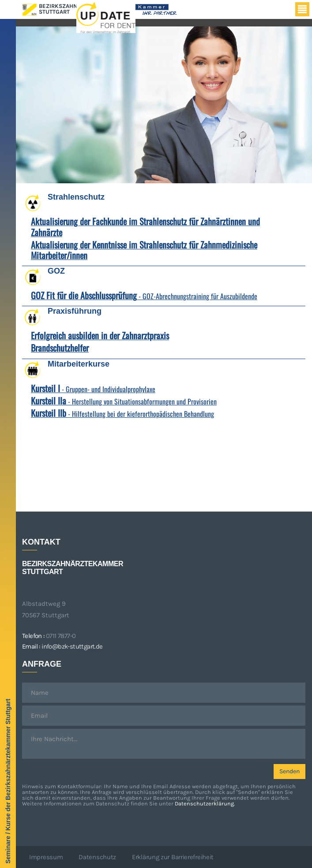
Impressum (46, 857)
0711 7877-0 (61, 636)
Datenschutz (97, 857)
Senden (289, 771)
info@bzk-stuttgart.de (72, 646)
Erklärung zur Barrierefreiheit (173, 857)
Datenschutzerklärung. (205, 803)
